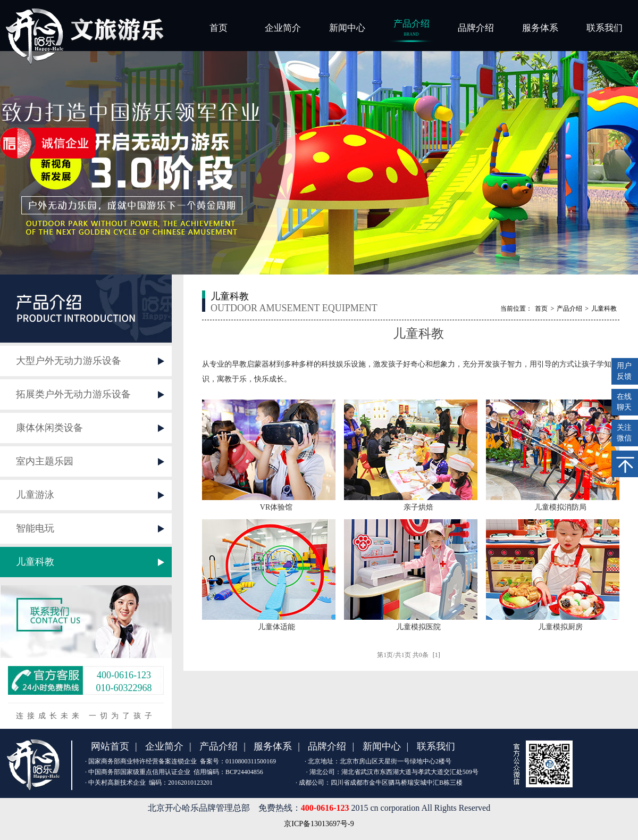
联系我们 (605, 28)
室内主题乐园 (45, 461)
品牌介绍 (476, 28)
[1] (436, 655)
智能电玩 (35, 528)
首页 (219, 28)
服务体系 (540, 28)
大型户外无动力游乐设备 (69, 361)
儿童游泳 (35, 495)
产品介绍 (411, 29)
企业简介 (283, 28)
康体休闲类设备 (49, 428)
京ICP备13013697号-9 (319, 824)
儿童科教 (35, 562)
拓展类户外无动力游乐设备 (73, 394)
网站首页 (110, 746)
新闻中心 (347, 28)
